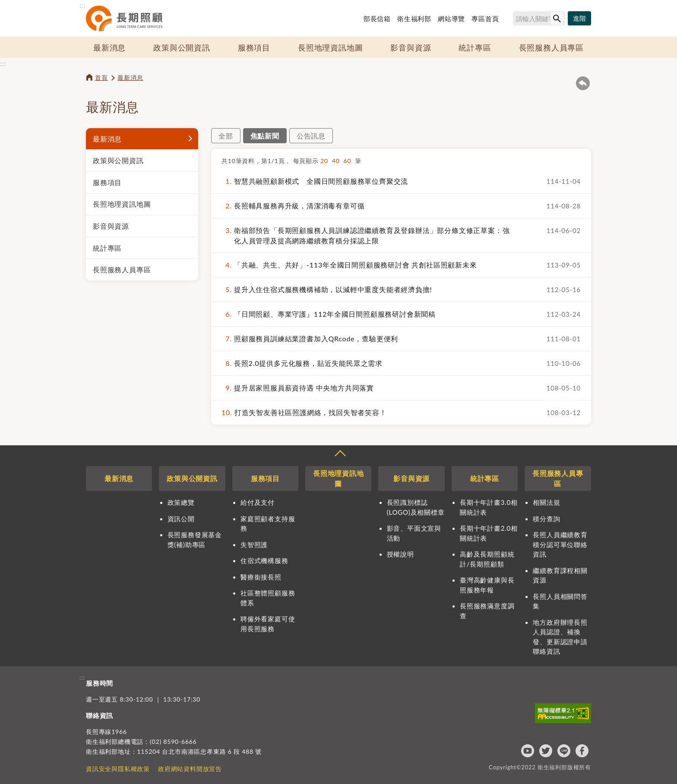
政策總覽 (181, 502)
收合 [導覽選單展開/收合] (340, 454)
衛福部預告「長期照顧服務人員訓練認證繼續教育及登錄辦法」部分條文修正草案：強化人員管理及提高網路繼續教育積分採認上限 (365, 235)
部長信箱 (377, 19)
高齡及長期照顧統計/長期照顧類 (487, 559)
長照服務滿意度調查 (487, 611)
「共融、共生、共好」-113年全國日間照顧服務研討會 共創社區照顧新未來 (349, 265)
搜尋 (509, 20)
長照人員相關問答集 (560, 601)
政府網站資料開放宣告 (190, 769)
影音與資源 (411, 47)
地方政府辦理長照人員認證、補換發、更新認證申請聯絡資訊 (560, 637)
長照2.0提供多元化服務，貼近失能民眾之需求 (302, 363)
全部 (226, 136)
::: (82, 5)
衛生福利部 (414, 19)
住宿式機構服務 (264, 560)
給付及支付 (258, 502)
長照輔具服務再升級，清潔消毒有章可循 (293, 206)
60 (349, 161)
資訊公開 (181, 519)
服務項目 (254, 47)
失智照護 (254, 545)
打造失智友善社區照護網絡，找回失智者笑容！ (304, 412)
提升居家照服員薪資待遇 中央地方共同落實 (298, 388)
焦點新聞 (265, 136)
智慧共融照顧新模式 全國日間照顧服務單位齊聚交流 (315, 181)
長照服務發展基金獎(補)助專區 (195, 540)
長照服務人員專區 (551, 47)
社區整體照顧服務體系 (268, 598)
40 (338, 161)
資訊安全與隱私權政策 (118, 769)
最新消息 (109, 47)
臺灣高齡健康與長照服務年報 (487, 585)
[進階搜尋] (579, 19)
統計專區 (475, 47)
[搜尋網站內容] (539, 18)
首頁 (101, 77)
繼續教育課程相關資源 (560, 575)
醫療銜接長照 (261, 577)
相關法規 (546, 502)
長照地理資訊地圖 (330, 47)
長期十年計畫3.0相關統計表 (489, 507)
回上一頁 (583, 83)
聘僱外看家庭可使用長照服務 (268, 624)
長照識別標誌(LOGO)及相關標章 (416, 507)
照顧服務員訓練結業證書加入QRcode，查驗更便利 (310, 339)
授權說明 (400, 554)
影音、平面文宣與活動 (414, 533)
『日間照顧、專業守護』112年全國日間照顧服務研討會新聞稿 (329, 314)
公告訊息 (311, 136)
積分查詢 (546, 519)
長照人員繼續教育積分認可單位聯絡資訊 (560, 544)
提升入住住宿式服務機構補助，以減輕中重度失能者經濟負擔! (327, 290)
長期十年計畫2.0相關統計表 (489, 533)
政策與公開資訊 (182, 47)
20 (326, 161)
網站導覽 (451, 19)
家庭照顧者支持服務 (268, 524)
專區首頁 (485, 19)
